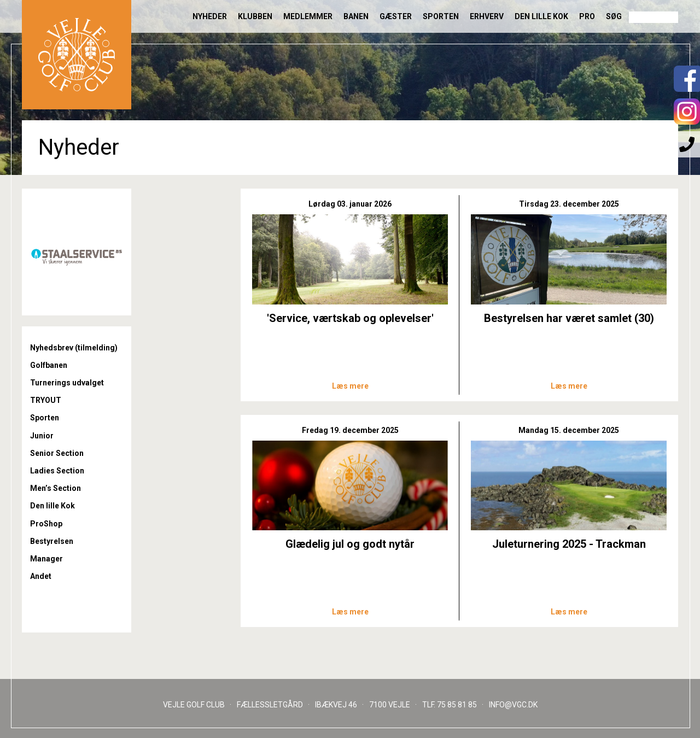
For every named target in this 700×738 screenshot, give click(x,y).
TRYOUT (46, 400)
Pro (587, 16)
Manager (46, 559)
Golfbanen (49, 365)
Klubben (255, 16)
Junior (42, 436)
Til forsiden (77, 55)
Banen (356, 16)
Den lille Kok (541, 16)
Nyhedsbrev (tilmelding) (74, 348)
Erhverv (487, 16)
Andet (41, 576)
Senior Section (57, 453)
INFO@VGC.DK (513, 705)
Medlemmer (308, 16)
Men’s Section (56, 488)
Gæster (396, 16)
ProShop (46, 524)
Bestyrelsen (52, 541)
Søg (614, 16)
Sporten (441, 16)
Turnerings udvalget (67, 383)
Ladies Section (57, 471)
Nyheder (210, 16)
